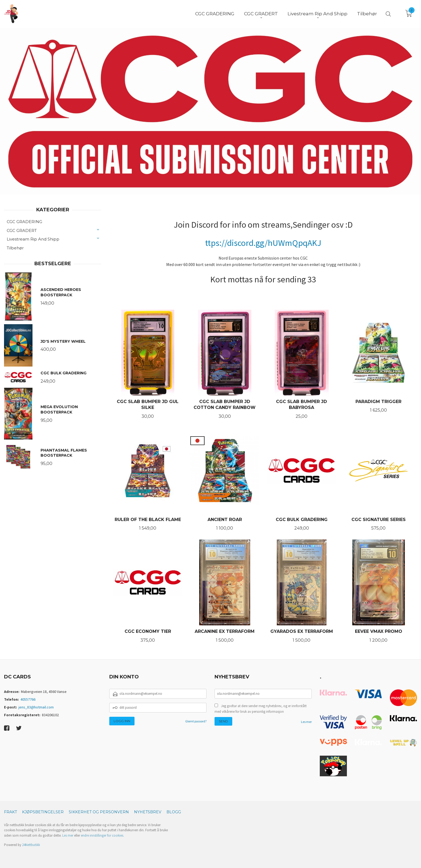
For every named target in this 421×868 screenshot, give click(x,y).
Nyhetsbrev (148, 812)
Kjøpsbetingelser (43, 812)
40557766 (28, 699)
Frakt (10, 812)
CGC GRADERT (22, 230)
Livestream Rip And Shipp (33, 239)
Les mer (306, 722)
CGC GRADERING (24, 222)
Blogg (174, 812)
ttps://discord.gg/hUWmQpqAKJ (263, 243)
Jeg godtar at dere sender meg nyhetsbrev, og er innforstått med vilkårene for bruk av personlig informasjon (261, 709)
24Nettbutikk (31, 845)
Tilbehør (15, 248)
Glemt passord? (196, 721)
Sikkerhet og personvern (99, 812)
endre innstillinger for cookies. (102, 835)
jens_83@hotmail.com (36, 707)
